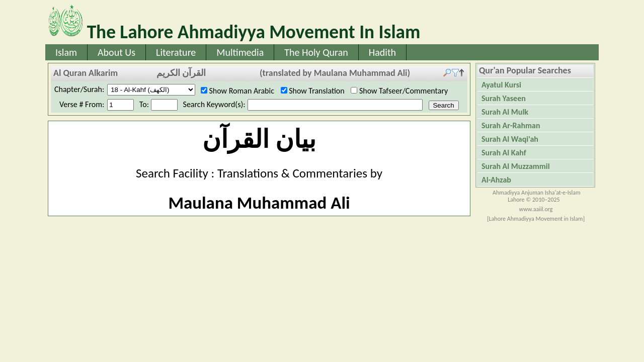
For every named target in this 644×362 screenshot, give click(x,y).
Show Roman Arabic (241, 91)
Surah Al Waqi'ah (510, 139)
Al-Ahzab (496, 180)
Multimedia (240, 52)
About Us (116, 52)
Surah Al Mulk (505, 112)
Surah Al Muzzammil (516, 166)
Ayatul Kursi (501, 85)
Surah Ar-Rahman (511, 125)
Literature (176, 52)
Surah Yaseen (504, 98)
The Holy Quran (316, 52)
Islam (66, 52)
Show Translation (316, 91)
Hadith (382, 52)
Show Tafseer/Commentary (403, 91)
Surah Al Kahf (504, 153)
